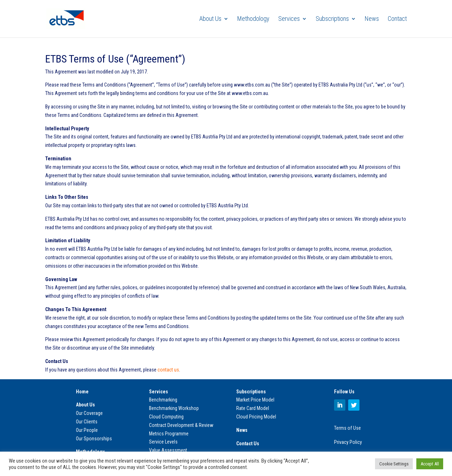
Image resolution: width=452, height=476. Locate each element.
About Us (210, 19)
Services (289, 19)
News (372, 19)
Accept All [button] (430, 464)
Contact (397, 19)
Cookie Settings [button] (394, 464)
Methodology (253, 19)
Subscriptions (332, 19)
